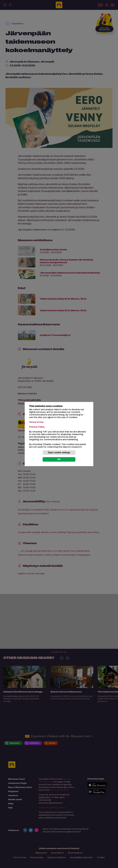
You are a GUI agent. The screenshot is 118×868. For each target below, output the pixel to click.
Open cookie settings (59, 453)
